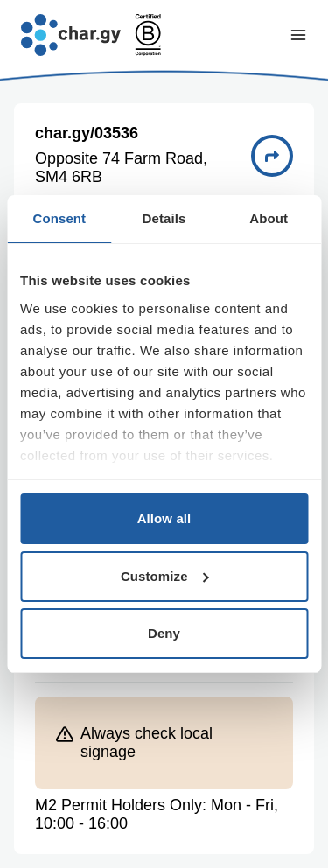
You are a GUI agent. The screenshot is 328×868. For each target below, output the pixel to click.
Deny (164, 633)
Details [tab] (164, 218)
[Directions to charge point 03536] (272, 156)
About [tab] (269, 218)
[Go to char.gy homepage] (71, 35)
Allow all (164, 518)
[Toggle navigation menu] (298, 35)
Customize (165, 576)
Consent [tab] (59, 218)
